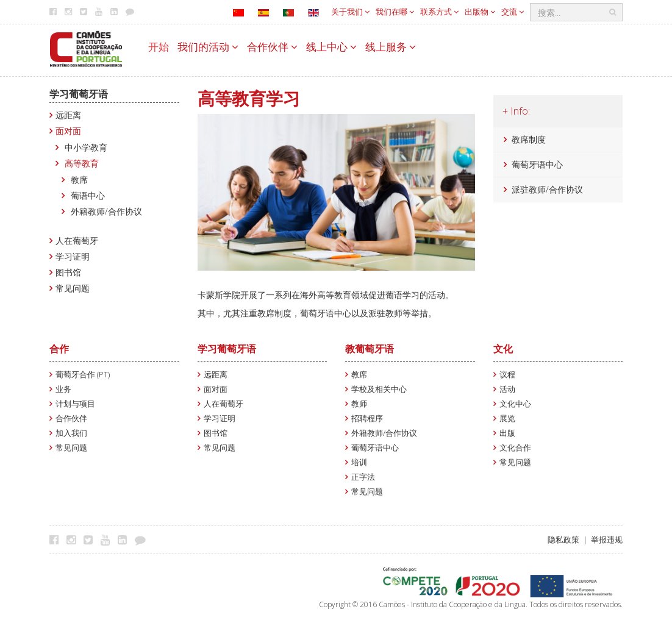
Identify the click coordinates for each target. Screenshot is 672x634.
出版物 (480, 12)
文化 (503, 349)
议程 (507, 375)
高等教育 (82, 163)
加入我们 (71, 433)
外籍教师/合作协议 (106, 211)
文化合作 (515, 448)
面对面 (68, 131)
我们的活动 (208, 47)
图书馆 (68, 272)
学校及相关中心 (379, 389)
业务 (63, 389)
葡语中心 (88, 195)
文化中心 (515, 404)
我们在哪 (395, 12)
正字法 (363, 477)
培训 (359, 462)
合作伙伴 (272, 47)
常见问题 (73, 288)
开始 (159, 47)
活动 (507, 389)
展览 (507, 419)
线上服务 (391, 47)
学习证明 (73, 256)
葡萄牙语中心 (537, 164)
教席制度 (529, 139)
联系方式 (439, 12)
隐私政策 (563, 540)
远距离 (68, 115)
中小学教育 (86, 147)
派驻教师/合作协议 (547, 189)
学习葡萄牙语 (79, 94)
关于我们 (350, 12)
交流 (513, 12)
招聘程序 (367, 419)
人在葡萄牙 (77, 240)
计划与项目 (75, 404)
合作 (59, 349)
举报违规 (607, 540)
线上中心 (331, 47)
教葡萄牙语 (370, 349)
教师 (359, 404)
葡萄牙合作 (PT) (83, 375)
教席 (79, 180)
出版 (507, 433)
